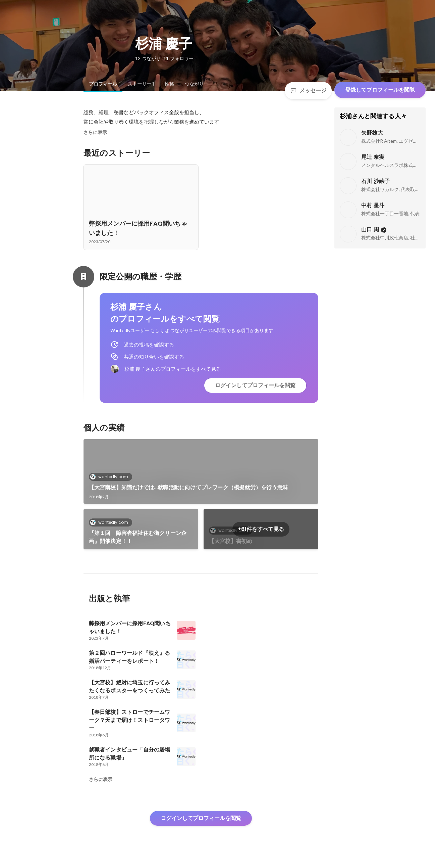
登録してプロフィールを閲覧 (380, 90)
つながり (194, 84)
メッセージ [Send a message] (308, 90)
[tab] (103, 84)
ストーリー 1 (141, 84)
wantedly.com (111, 477)
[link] (201, 471)
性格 (169, 84)
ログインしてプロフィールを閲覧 (255, 385)
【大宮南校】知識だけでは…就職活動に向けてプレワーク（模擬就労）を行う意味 (188, 487)
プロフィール (103, 84)
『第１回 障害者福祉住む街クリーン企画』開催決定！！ (138, 537)
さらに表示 (95, 132)
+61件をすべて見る (261, 529)
